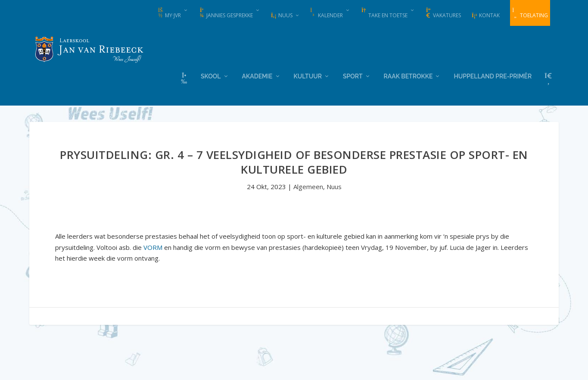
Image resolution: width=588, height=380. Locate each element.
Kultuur (308, 75)
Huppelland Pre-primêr (493, 75)
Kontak (485, 15)
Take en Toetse (384, 13)
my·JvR (169, 13)
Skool (211, 75)
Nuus (282, 15)
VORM (153, 246)
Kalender (327, 13)
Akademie (257, 75)
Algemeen (308, 186)
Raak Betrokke (408, 75)
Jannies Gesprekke (226, 13)
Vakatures (443, 13)
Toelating (530, 13)
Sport (353, 75)
